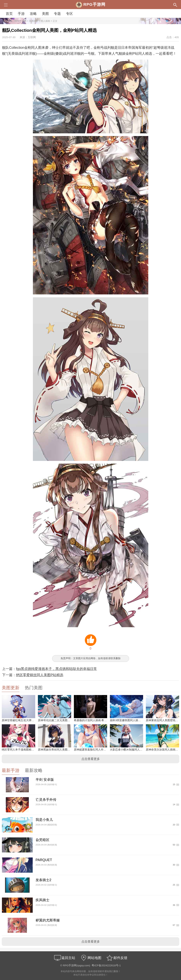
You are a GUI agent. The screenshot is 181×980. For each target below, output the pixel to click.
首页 (9, 14)
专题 (57, 14)
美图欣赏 (34, 21)
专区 (69, 14)
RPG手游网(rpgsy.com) (77, 965)
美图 (45, 14)
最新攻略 (34, 770)
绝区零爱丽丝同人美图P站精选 (40, 675)
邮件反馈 (117, 958)
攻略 (33, 14)
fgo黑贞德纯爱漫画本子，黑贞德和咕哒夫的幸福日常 (56, 669)
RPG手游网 (20, 21)
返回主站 (64, 958)
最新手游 (11, 770)
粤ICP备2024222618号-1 (106, 965)
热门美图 (34, 688)
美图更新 (11, 688)
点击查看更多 (91, 759)
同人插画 (45, 21)
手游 (21, 14)
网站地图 (91, 958)
